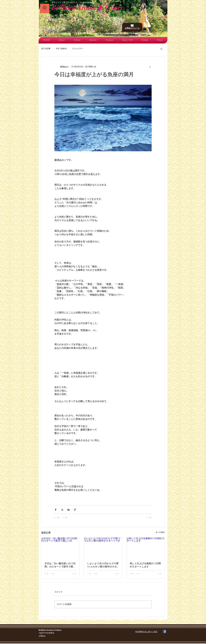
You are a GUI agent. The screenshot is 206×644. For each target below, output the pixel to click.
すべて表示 (160, 532)
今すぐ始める (61, 49)
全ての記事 (46, 49)
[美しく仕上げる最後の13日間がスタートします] (146, 548)
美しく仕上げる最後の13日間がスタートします (145, 565)
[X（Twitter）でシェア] (62, 510)
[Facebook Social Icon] (165, 631)
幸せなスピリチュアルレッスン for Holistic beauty (74, 2)
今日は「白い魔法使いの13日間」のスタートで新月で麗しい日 (60, 565)
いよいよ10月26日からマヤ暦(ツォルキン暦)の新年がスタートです (103, 565)
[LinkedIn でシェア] (69, 510)
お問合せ (42, 636)
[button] (161, 49)
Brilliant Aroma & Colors (87, 8)
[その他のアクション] (150, 67)
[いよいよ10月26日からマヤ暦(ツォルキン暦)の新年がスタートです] (103, 548)
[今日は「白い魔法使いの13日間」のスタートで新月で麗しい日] (60, 548)
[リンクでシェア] (75, 510)
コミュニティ (78, 49)
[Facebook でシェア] (56, 510)
